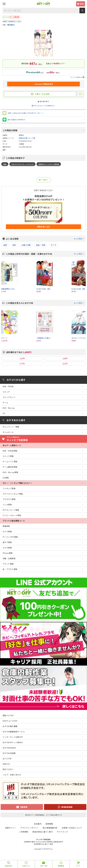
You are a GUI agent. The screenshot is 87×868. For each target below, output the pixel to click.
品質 (5, 245)
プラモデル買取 (9, 499)
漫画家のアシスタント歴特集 (49, 164)
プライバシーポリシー (29, 828)
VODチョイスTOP (10, 721)
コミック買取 (8, 456)
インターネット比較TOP (13, 737)
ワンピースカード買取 (12, 515)
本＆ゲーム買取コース (12, 445)
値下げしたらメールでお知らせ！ (43, 106)
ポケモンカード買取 (11, 510)
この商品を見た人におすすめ (45, 303)
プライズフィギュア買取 (13, 494)
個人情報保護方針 (50, 828)
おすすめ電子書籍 (10, 726)
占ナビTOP (7, 759)
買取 (82, 4)
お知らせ (6, 764)
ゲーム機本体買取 (10, 467)
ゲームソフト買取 (10, 461)
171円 (22, 364)
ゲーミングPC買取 (10, 537)
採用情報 (49, 824)
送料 (14, 245)
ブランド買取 (8, 564)
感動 (5, 164)
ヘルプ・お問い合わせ (12, 775)
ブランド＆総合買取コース (14, 521)
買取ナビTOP (8, 715)
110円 (22, 358)
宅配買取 (24, 807)
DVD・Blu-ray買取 (10, 472)
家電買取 (6, 526)
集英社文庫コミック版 (27, 138)
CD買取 (6, 478)
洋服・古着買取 (9, 558)
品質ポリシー (11, 828)
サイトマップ (62, 832)
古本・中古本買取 (10, 451)
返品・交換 (41, 245)
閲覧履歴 (61, 866)
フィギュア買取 (9, 488)
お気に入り (26, 866)
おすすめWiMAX (9, 748)
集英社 (22, 135)
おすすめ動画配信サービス (14, 732)
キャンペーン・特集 (11, 427)
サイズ (53, 245)
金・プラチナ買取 (10, 569)
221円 (65, 364)
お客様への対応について (72, 828)
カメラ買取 (7, 531)
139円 (65, 358)
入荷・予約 (44, 866)
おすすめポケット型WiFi (13, 742)
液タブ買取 (7, 542)
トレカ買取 (7, 505)
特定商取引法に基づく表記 (43, 844)
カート (78, 866)
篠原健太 (11, 25)
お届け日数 (26, 245)
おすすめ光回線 (9, 753)
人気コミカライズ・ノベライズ (22, 164)
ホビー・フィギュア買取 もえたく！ (18, 483)
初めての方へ (8, 769)
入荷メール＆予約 (42, 94)
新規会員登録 (67, 807)
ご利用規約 (24, 832)
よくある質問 (45, 239)
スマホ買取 (7, 548)
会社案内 (38, 824)
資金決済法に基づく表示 (43, 832)
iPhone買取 (8, 553)
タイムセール (8, 432)
